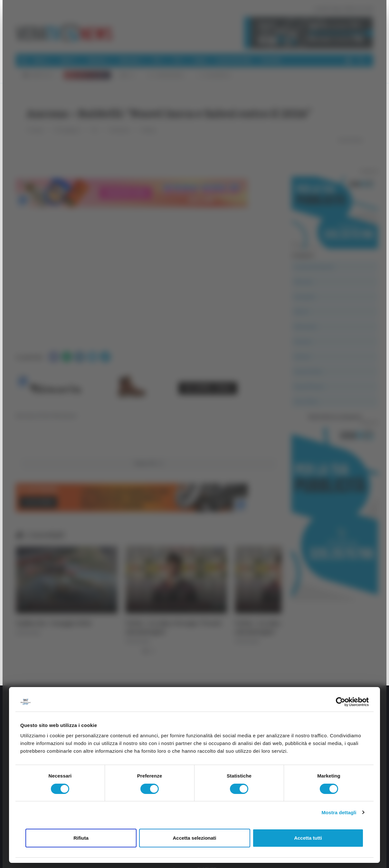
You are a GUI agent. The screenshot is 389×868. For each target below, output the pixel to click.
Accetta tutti (308, 838)
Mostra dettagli (339, 812)
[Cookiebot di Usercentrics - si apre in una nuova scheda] (341, 702)
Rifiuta (81, 838)
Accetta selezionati (194, 838)
